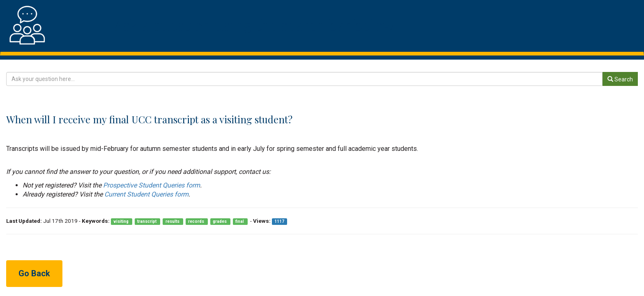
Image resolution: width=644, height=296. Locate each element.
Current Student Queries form (146, 194)
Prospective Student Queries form (152, 185)
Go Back (34, 273)
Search (620, 79)
